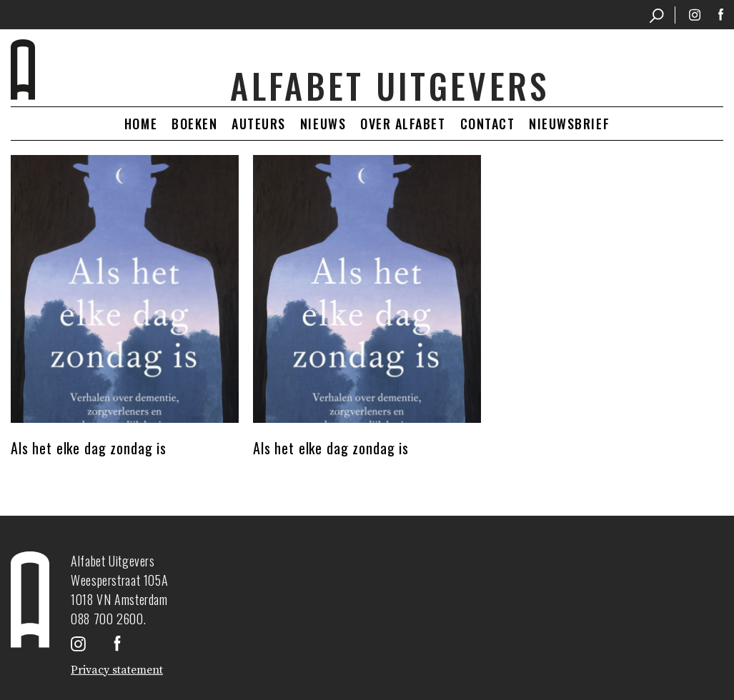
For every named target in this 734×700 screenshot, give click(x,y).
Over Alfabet (403, 124)
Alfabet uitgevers (390, 86)
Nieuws (323, 124)
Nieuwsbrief (569, 124)
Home (141, 124)
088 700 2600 (107, 619)
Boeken (194, 124)
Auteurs (259, 124)
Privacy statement (117, 670)
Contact (488, 124)
